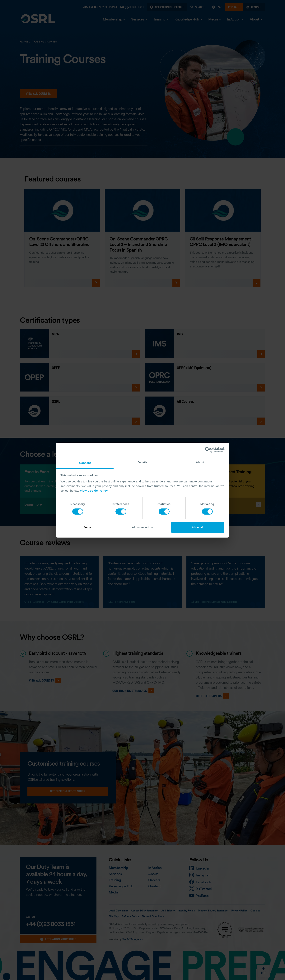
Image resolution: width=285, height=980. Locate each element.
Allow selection (143, 527)
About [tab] (200, 462)
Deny (87, 527)
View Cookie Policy (94, 490)
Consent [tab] (85, 463)
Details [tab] (142, 462)
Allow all (198, 527)
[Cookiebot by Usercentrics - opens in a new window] (208, 450)
